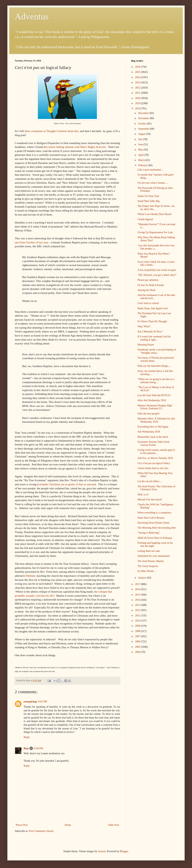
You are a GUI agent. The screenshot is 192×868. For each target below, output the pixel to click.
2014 (138, 600)
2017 (138, 584)
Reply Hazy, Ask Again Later (153, 308)
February (143, 165)
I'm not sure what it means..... (153, 183)
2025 (138, 72)
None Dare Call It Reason (151, 518)
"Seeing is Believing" (149, 533)
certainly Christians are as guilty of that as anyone (67, 484)
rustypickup (30, 702)
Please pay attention (148, 280)
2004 (138, 652)
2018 (138, 109)
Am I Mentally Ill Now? (150, 332)
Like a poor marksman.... (150, 170)
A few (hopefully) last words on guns (157, 270)
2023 (138, 83)
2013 (138, 605)
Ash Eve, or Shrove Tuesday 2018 (155, 458)
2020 (138, 98)
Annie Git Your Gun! (148, 196)
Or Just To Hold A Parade (151, 285)
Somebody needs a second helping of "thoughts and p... (157, 351)
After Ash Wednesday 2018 (152, 400)
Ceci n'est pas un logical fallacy (154, 463)
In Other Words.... (147, 571)
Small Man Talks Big (149, 201)
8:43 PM (43, 702)
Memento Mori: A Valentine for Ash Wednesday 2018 (156, 420)
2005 (138, 647)
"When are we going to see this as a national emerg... (156, 381)
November (144, 118)
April (141, 155)
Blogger (124, 851)
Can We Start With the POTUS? (154, 395)
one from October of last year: (32, 242)
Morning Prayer (146, 345)
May (141, 150)
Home (68, 825)
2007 (138, 636)
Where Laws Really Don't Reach (155, 214)
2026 (138, 67)
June (141, 144)
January (142, 578)
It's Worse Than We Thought (152, 321)
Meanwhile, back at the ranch (153, 437)
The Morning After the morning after (157, 528)
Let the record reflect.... (150, 481)
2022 (138, 88)
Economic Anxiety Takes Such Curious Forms (153, 443)
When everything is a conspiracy (155, 513)
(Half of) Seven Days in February (155, 538)
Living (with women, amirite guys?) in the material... (156, 452)
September (144, 129)
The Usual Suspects (148, 566)
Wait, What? (144, 326)
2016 (138, 589)
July (141, 139)
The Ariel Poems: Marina (151, 561)
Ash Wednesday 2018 (149, 432)
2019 (138, 103)
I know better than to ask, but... (154, 468)
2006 (138, 642)
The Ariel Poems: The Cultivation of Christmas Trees (156, 488)
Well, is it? (143, 495)
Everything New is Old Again (153, 427)
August (142, 134)
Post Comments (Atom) (41, 831)
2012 (138, 610)
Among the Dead (146, 290)
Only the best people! (149, 414)
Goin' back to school (148, 303)
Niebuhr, (31, 576)
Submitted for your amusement (154, 556)
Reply (27, 737)
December (144, 113)
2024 (138, 77)
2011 (138, 616)
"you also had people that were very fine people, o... (156, 247)
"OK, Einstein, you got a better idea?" (157, 275)
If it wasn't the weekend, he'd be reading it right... (154, 338)
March (142, 160)
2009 (138, 626)
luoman (102, 851)
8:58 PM (38, 748)
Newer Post (22, 825)
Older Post (114, 825)
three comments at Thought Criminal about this (51, 131)
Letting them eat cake (149, 551)
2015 (138, 595)
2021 (138, 93)
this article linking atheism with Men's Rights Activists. (75, 147)
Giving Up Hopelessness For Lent (155, 232)
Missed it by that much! (150, 500)
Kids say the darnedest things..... (154, 366)
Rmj (26, 748)
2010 (138, 621)
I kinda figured (145, 219)
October (143, 124)
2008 (138, 631)
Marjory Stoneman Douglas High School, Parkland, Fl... (155, 407)
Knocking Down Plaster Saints (153, 523)
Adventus (32, 17)
